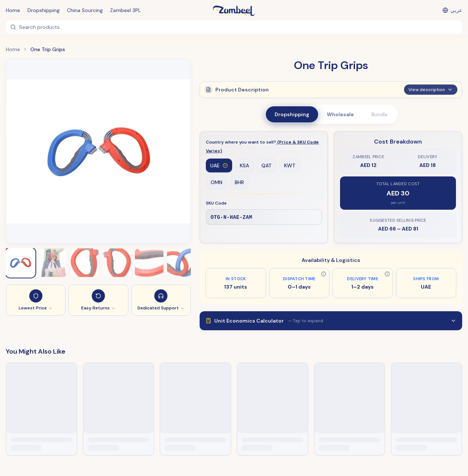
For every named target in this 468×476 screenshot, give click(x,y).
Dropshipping (44, 10)
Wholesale (340, 114)
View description (431, 89)
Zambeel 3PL (125, 10)
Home (13, 10)
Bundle (380, 114)
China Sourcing (85, 10)
